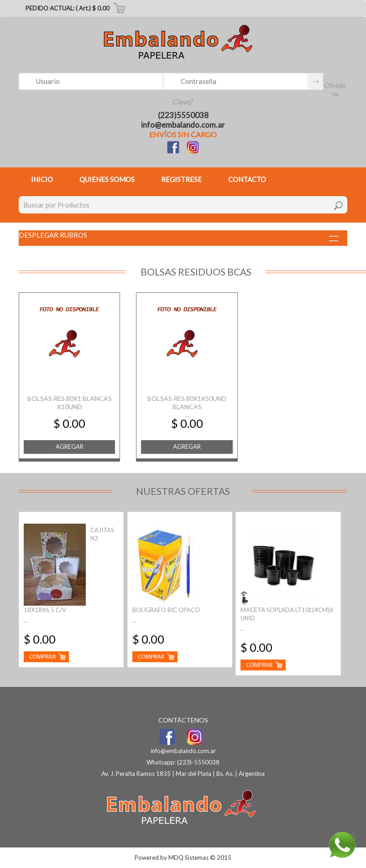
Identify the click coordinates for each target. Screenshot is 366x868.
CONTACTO (247, 179)
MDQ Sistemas (188, 858)
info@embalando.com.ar (183, 125)
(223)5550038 (183, 115)
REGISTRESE (181, 179)
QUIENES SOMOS (107, 179)
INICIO (42, 179)
